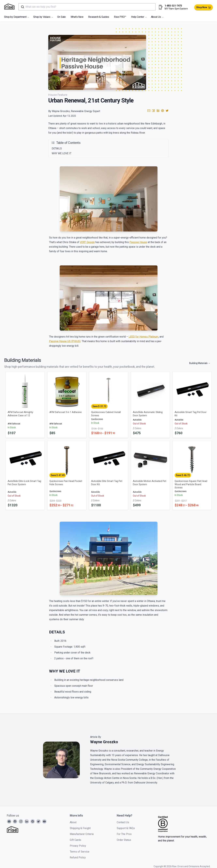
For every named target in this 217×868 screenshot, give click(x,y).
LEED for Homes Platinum (143, 337)
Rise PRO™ (120, 17)
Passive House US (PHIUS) (65, 341)
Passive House (138, 242)
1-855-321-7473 (173, 6)
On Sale (61, 17)
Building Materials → (200, 363)
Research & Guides (99, 17)
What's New (77, 17)
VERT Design (87, 242)
